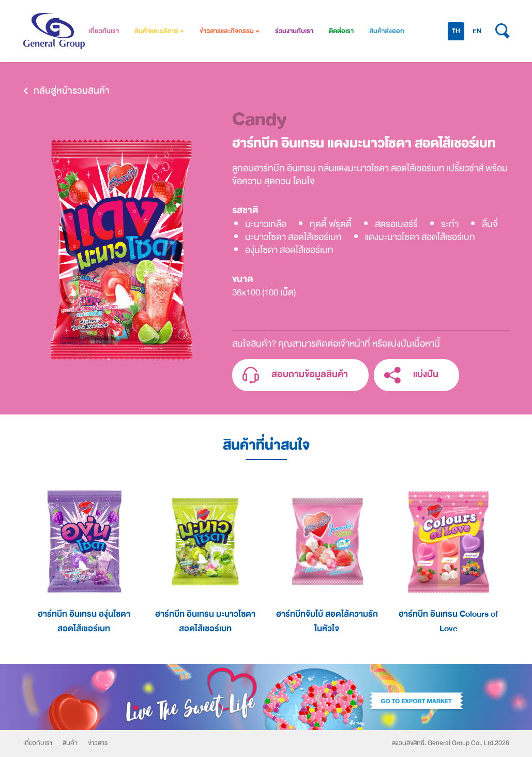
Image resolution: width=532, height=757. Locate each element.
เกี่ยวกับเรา (104, 31)
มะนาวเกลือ (266, 224)
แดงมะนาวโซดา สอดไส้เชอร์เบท (420, 237)
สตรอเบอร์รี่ (396, 224)
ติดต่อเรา (341, 31)
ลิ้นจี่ (490, 224)
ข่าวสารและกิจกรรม (230, 31)
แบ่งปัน (411, 375)
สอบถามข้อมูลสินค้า (295, 375)
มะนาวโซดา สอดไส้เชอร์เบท (293, 237)
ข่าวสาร (98, 743)
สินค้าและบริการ (159, 31)
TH (456, 31)
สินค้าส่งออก (387, 31)
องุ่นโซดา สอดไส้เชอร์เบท (289, 250)
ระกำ (450, 224)
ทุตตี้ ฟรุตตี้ (331, 224)
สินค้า (70, 743)
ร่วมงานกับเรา (294, 31)
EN (477, 31)
